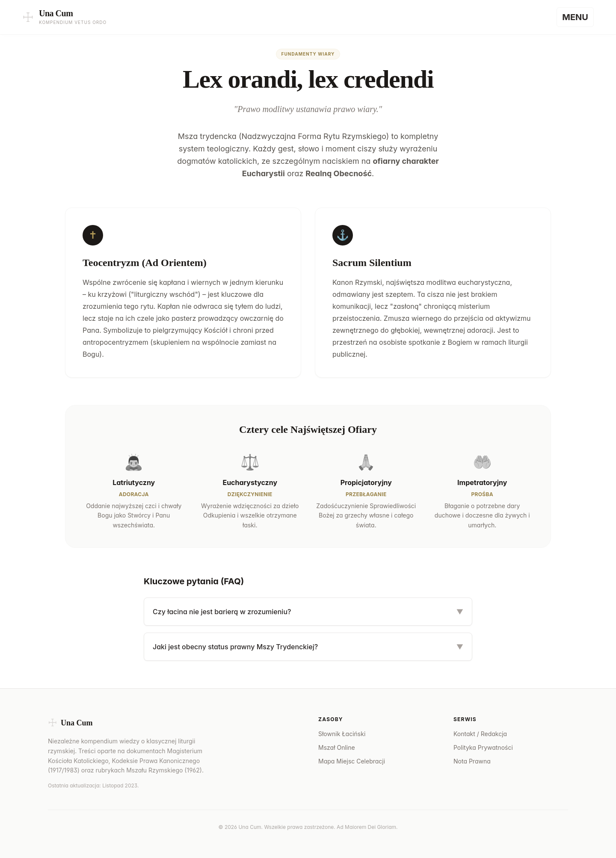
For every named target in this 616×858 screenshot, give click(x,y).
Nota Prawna (472, 761)
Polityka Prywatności (483, 747)
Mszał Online (337, 747)
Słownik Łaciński (342, 734)
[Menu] (575, 17)
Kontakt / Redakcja (480, 734)
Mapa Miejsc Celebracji (352, 761)
